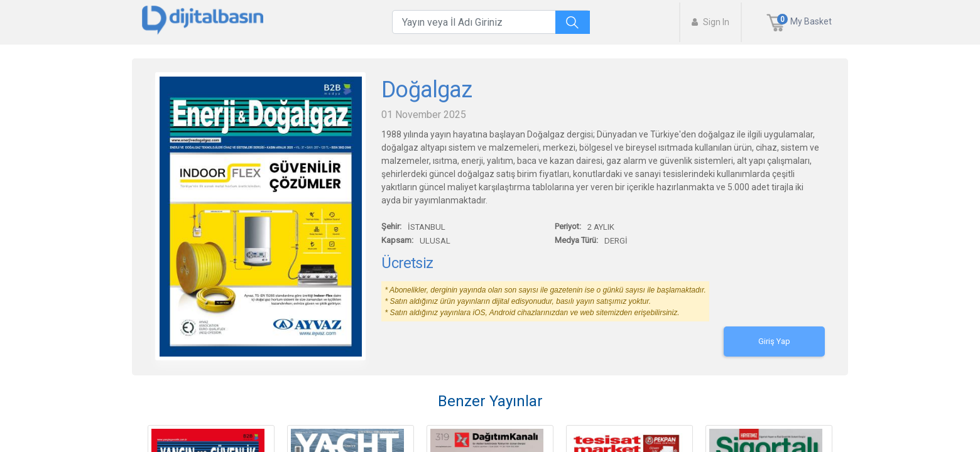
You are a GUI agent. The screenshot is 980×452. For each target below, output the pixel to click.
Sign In (710, 22)
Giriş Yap (774, 341)
